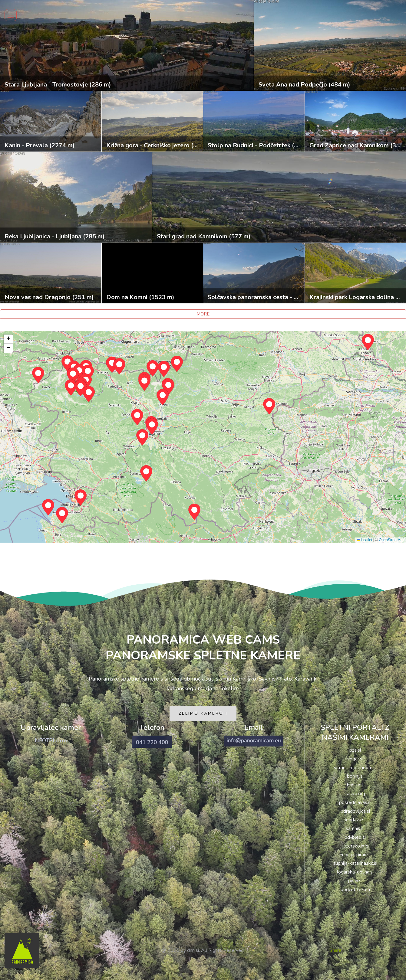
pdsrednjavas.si (355, 802)
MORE (203, 314)
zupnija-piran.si (355, 855)
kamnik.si (355, 828)
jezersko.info (355, 846)
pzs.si (355, 750)
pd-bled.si (355, 837)
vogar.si (355, 759)
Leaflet (364, 540)
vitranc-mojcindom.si (355, 768)
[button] (142, 437)
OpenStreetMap (392, 540)
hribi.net (355, 785)
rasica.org (355, 794)
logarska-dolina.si (355, 872)
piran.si (355, 881)
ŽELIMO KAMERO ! (203, 713)
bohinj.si (355, 776)
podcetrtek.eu (355, 890)
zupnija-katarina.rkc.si (355, 863)
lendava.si (355, 820)
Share (335, 950)
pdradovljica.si (355, 811)
